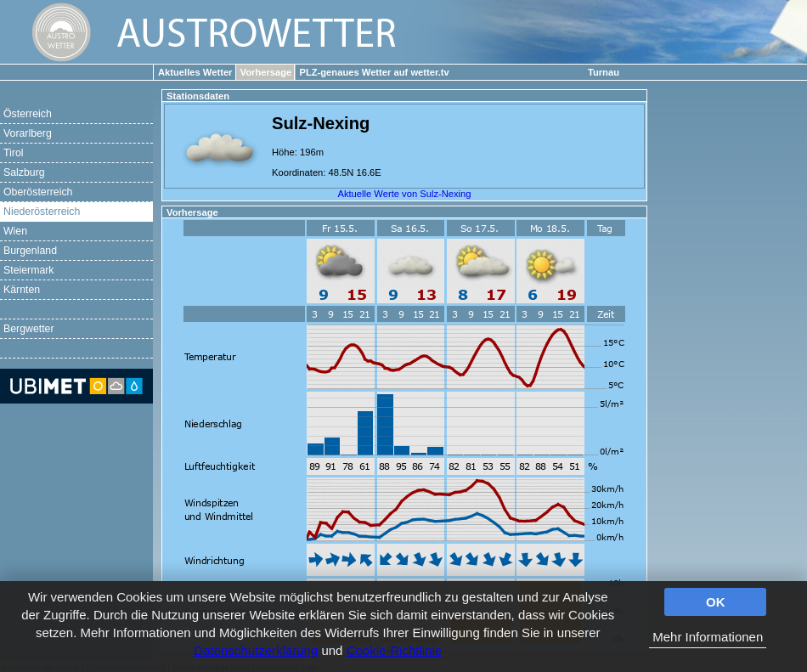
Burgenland (30, 251)
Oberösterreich (38, 192)
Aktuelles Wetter (195, 72)
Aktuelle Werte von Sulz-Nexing (404, 194)
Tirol (13, 153)
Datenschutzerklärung (256, 650)
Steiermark (29, 270)
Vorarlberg (28, 133)
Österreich (28, 114)
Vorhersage (266, 72)
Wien (15, 231)
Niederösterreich (42, 212)
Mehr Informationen (708, 637)
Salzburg (24, 172)
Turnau (604, 72)
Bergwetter (29, 329)
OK (716, 602)
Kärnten (22, 290)
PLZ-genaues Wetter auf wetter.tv (374, 72)
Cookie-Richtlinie (395, 650)
